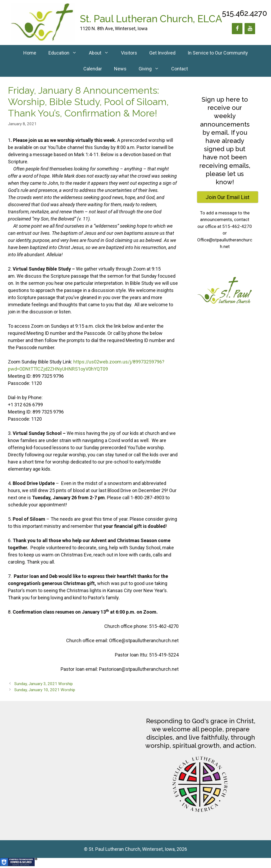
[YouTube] (250, 29)
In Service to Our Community (218, 53)
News (120, 69)
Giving (152, 69)
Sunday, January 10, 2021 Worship (45, 690)
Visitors (129, 53)
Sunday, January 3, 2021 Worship (44, 684)
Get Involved (162, 53)
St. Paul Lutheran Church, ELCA (151, 19)
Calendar (93, 69)
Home (30, 53)
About (102, 53)
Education (66, 53)
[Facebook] (237, 29)
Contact (180, 69)
